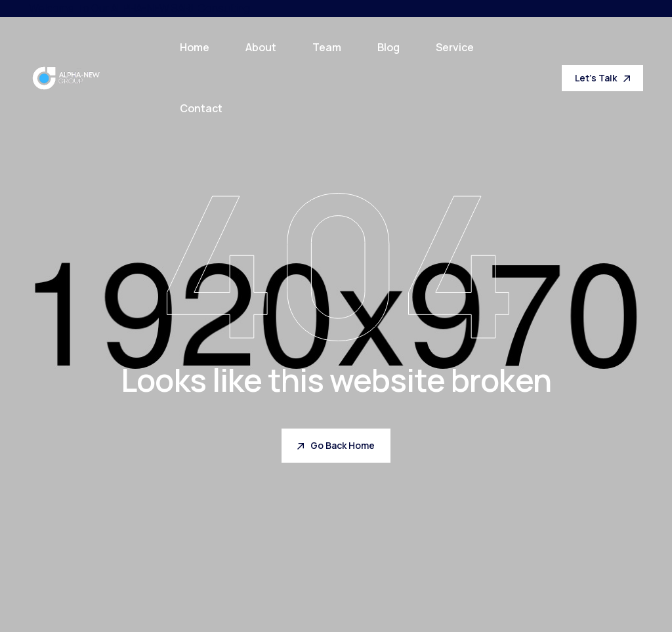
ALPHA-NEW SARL (153, 8)
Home (195, 47)
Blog (388, 47)
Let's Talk (602, 78)
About (261, 47)
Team (327, 47)
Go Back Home (336, 445)
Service (455, 47)
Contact (201, 108)
